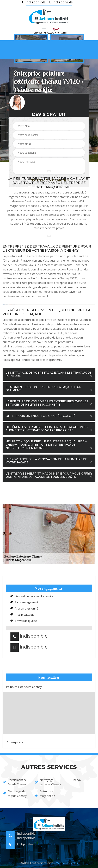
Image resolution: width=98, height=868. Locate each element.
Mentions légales (67, 863)
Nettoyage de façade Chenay (15, 794)
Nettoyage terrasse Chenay (48, 782)
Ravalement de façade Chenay (15, 782)
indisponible (34, 2)
